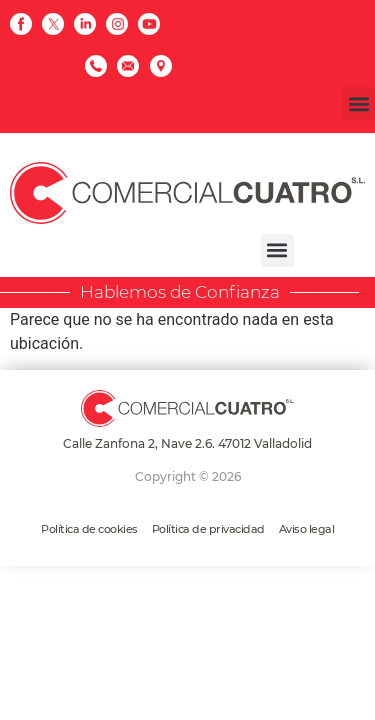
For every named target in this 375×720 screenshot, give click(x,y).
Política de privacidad (208, 529)
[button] (358, 103)
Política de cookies (89, 529)
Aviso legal (307, 529)
